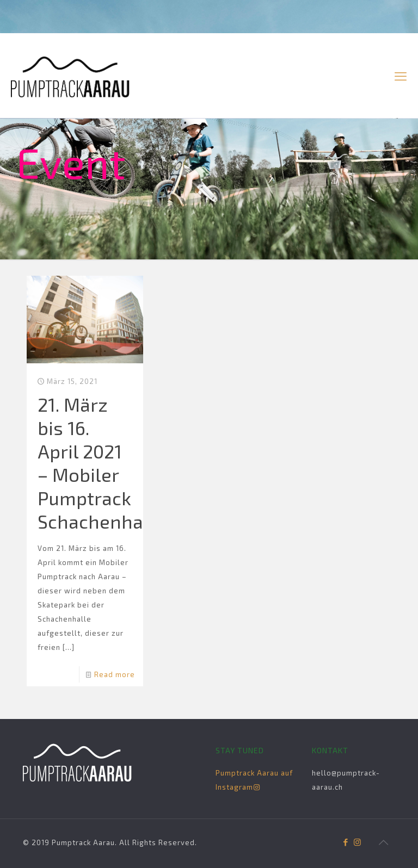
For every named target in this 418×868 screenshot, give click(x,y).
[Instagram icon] (357, 842)
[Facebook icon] (346, 842)
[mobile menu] (401, 76)
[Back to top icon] (384, 842)
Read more (115, 674)
